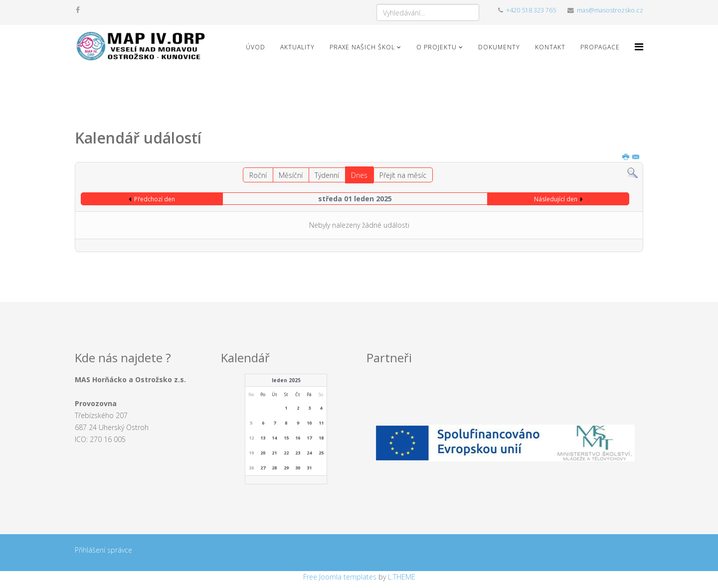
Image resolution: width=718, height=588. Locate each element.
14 (274, 438)
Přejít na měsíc (403, 175)
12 (251, 438)
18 (321, 438)
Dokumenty (499, 47)
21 (274, 453)
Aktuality (297, 47)
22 (286, 453)
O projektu (437, 47)
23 (298, 453)
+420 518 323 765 (531, 10)
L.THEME (402, 577)
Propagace (600, 47)
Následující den (556, 199)
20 (263, 453)
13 (263, 438)
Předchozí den (155, 199)
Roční (258, 175)
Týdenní (327, 175)
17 (309, 438)
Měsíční (291, 175)
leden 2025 (286, 380)
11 (321, 423)
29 (286, 468)
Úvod (256, 47)
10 (309, 423)
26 (251, 468)
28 (274, 468)
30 (298, 468)
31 (309, 468)
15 (286, 438)
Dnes (359, 175)
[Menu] (639, 47)
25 (321, 453)
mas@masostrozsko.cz (610, 10)
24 (309, 453)
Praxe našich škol (362, 47)
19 (251, 453)
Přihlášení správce (103, 550)
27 (263, 468)
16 (298, 438)
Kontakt (550, 47)
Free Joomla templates (340, 577)
